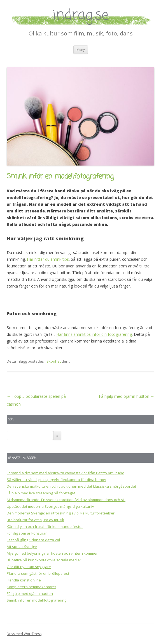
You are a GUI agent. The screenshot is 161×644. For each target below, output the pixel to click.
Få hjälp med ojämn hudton (127, 396)
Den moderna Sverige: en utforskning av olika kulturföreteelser (61, 513)
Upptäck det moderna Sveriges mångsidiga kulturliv (50, 506)
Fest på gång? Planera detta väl (33, 540)
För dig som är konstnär (27, 533)
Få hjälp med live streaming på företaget (41, 493)
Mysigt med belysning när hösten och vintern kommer (52, 553)
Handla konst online (24, 580)
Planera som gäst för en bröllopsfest (38, 573)
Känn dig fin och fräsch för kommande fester (45, 526)
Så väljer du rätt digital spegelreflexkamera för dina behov (56, 480)
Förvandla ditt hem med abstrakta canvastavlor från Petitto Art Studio (66, 473)
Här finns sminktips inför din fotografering (94, 334)
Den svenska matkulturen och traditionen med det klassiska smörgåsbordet (71, 486)
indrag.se (81, 16)
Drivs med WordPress (24, 634)
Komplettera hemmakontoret (31, 587)
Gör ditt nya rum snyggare (29, 567)
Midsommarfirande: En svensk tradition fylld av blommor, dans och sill (66, 500)
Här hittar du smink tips (48, 259)
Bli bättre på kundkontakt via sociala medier (44, 560)
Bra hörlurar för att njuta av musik (35, 520)
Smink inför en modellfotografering (37, 600)
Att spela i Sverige (22, 547)
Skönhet (54, 361)
